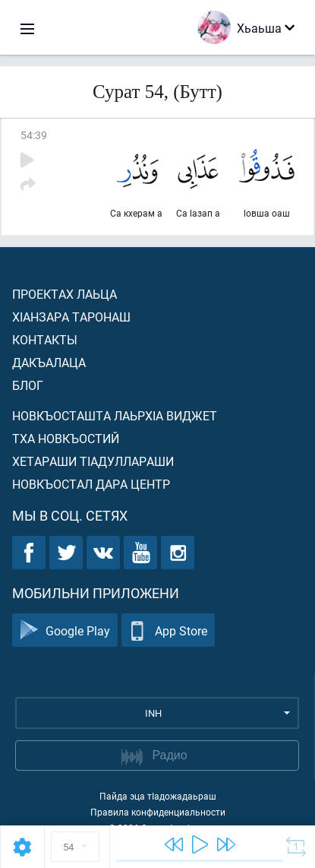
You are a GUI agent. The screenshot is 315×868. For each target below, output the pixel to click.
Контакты (45, 339)
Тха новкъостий (66, 438)
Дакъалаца (49, 362)
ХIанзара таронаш (71, 317)
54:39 (34, 135)
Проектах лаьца (65, 294)
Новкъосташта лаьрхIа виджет (115, 415)
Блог (28, 385)
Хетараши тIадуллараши (93, 461)
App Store (168, 630)
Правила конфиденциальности (158, 812)
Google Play (65, 630)
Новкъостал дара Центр (91, 484)
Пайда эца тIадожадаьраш (158, 796)
